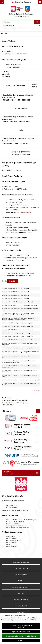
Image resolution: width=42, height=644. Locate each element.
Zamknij (21, 641)
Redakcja (21, 581)
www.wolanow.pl (26, 212)
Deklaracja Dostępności (21, 600)
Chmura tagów (21, 612)
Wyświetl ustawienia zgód (21, 632)
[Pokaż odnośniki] (2, 2)
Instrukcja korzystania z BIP (21, 587)
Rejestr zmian (21, 593)
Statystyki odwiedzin (21, 606)
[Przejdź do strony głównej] (21, 12)
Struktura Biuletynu (21, 575)
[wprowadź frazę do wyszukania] (18, 22)
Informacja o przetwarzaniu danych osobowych (21, 626)
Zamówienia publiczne (21, 568)
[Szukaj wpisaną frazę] (37, 22)
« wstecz (37, 390)
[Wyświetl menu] (40, 2)
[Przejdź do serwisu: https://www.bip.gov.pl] (21, 2)
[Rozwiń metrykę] (13, 281)
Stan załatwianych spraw (21, 562)
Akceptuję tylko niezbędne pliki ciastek (21, 636)
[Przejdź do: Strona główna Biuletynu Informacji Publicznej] (2, 34)
